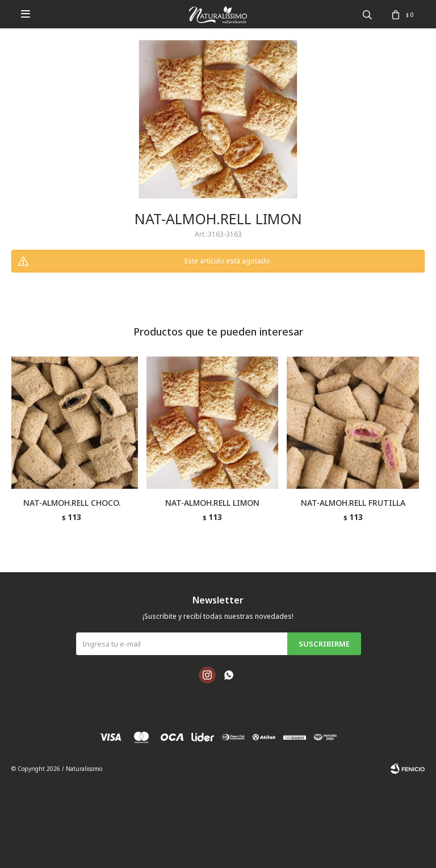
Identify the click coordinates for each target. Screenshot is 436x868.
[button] (411, 452)
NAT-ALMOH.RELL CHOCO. (72, 503)
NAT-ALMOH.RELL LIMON (212, 503)
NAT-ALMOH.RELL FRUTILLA (353, 503)
